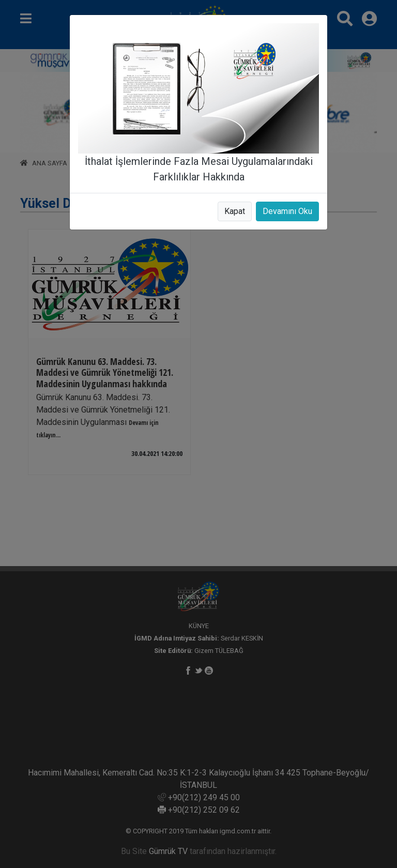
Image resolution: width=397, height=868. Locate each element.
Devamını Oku (287, 211)
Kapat (235, 211)
